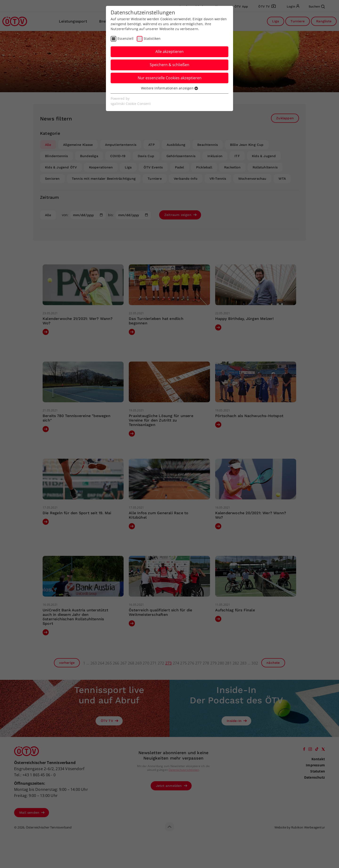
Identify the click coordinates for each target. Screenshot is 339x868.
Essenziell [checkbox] (125, 38)
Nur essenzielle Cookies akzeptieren (170, 78)
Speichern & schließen (169, 65)
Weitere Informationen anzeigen (169, 88)
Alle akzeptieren (169, 52)
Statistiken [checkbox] (152, 38)
